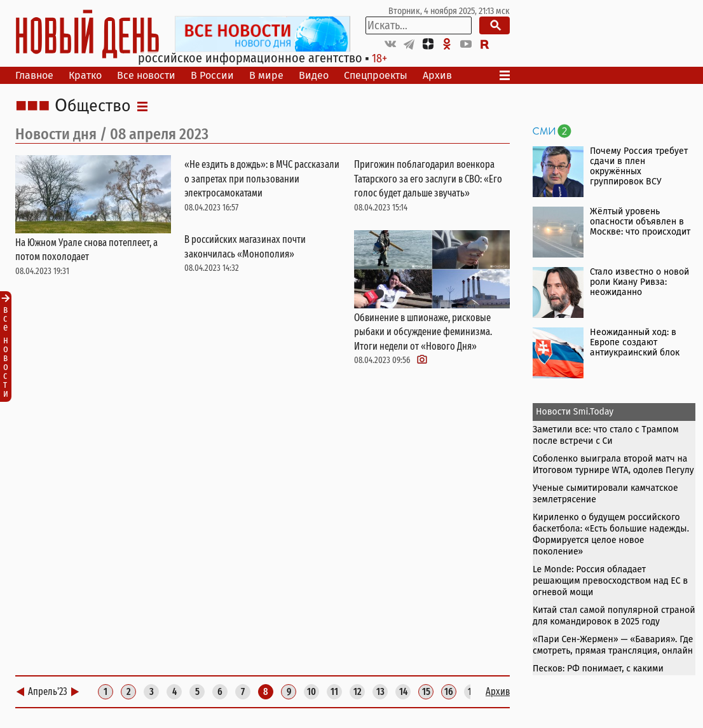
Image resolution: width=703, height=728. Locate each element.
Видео (314, 75)
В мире (266, 75)
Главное (34, 75)
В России (212, 75)
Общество (93, 106)
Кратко (85, 75)
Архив (437, 75)
